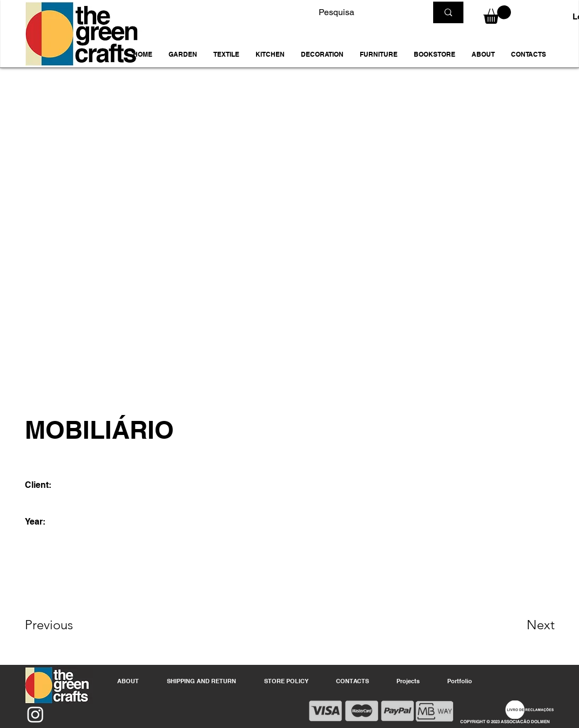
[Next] (519, 625)
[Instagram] (35, 714)
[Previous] (63, 625)
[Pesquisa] (365, 12)
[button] (183, 55)
